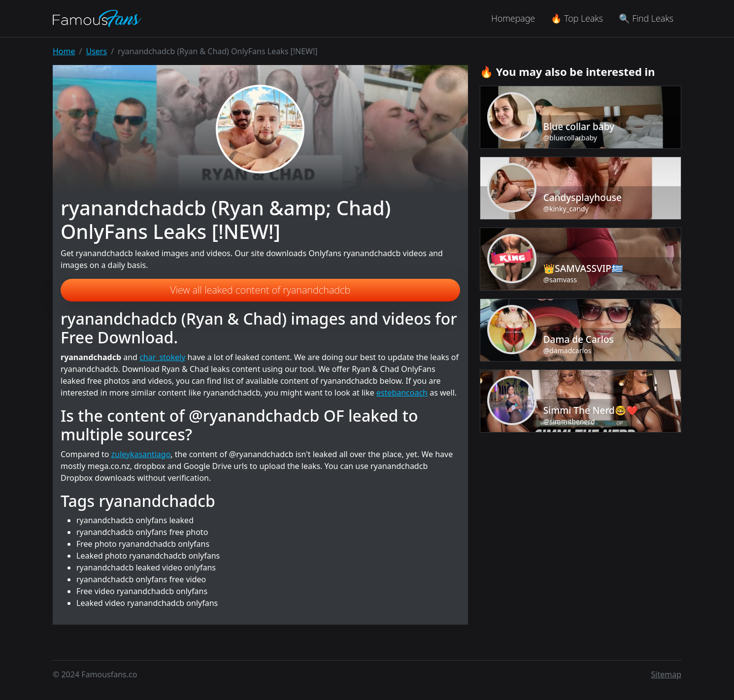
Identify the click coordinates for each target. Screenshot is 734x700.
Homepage (513, 18)
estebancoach (402, 393)
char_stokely (162, 357)
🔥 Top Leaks (577, 18)
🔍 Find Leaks (646, 18)
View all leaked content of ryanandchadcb (260, 290)
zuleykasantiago (141, 454)
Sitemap (667, 674)
